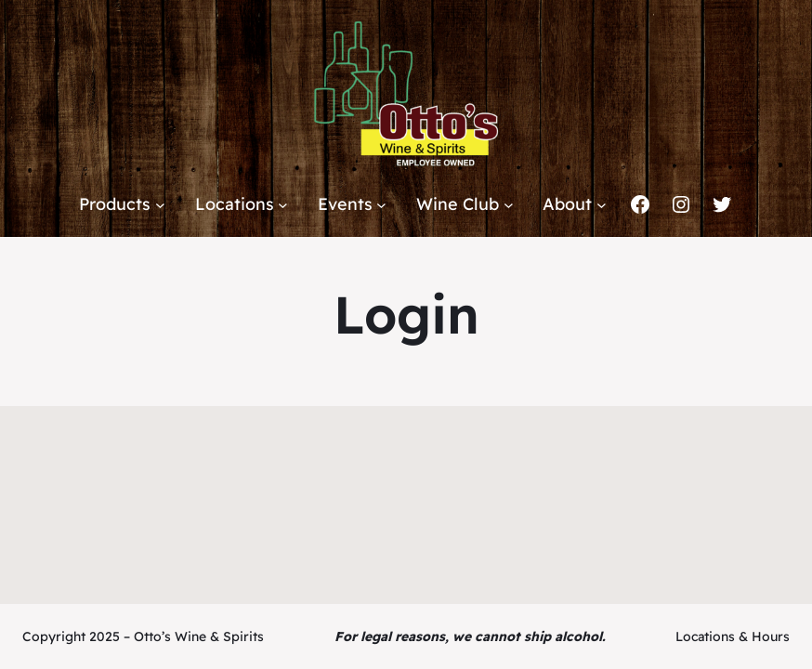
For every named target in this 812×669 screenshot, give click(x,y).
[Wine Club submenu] (509, 205)
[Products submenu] (160, 205)
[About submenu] (602, 205)
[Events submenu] (381, 205)
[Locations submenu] (283, 205)
